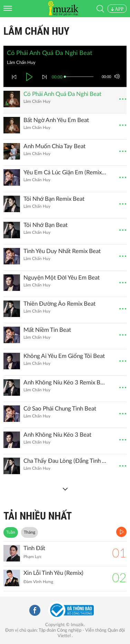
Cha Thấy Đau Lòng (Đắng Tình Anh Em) (65, 461)
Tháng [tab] (29, 532)
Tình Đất (34, 548)
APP (117, 9)
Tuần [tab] (11, 532)
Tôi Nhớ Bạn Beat (46, 225)
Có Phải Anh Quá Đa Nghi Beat (62, 94)
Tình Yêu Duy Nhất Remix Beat (62, 251)
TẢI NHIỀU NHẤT (38, 516)
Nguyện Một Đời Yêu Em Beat (62, 278)
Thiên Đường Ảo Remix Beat (59, 304)
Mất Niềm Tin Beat (47, 330)
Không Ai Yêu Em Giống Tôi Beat (64, 356)
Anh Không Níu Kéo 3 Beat (57, 435)
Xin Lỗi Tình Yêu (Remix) (53, 573)
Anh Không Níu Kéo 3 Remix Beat (65, 383)
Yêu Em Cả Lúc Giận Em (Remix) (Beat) (65, 172)
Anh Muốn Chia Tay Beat (54, 146)
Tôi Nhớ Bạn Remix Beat (54, 199)
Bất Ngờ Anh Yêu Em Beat (56, 120)
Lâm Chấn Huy (36, 31)
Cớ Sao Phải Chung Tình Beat (60, 409)
